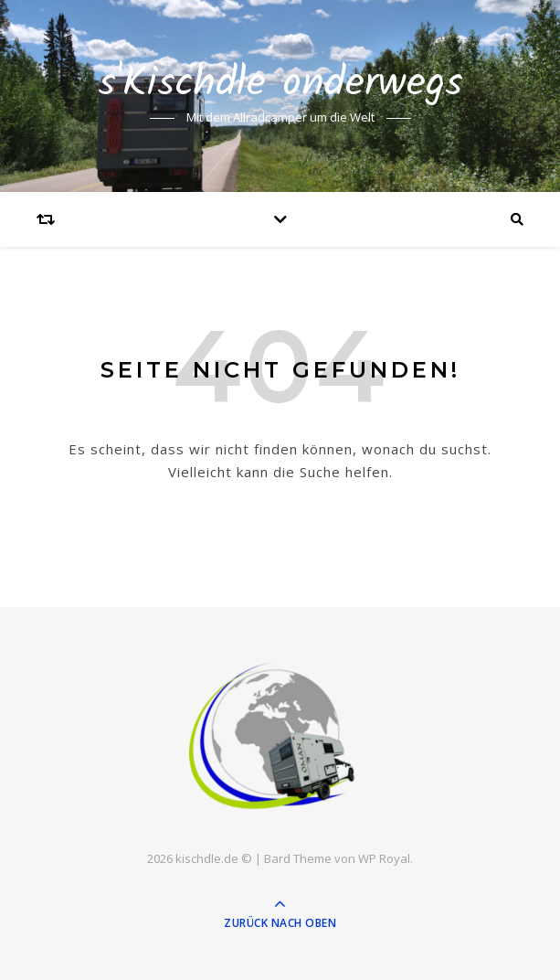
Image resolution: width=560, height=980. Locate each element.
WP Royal (384, 858)
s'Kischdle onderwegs (280, 85)
